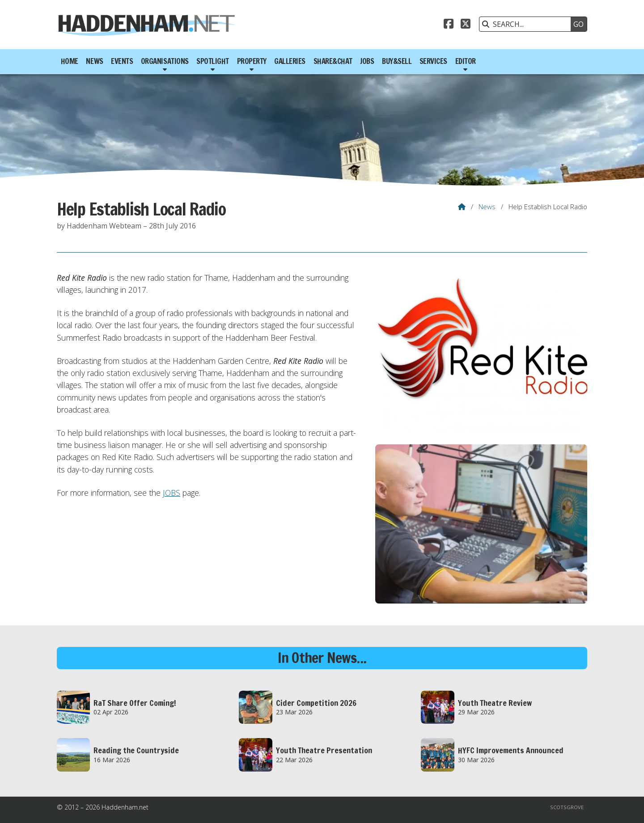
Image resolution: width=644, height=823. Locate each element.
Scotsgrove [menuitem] (567, 807)
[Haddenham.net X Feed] (466, 25)
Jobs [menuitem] (367, 61)
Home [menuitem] (70, 61)
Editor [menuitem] (466, 61)
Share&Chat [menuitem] (333, 61)
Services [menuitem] (433, 61)
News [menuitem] (94, 61)
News (487, 207)
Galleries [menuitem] (290, 61)
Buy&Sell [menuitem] (397, 61)
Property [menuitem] (252, 61)
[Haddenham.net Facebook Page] (449, 25)
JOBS (172, 493)
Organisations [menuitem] (165, 61)
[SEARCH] (527, 24)
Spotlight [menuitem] (213, 61)
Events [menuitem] (122, 61)
